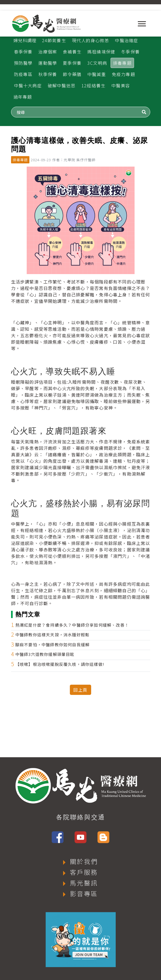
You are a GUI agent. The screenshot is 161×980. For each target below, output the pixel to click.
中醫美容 (121, 85)
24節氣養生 (54, 40)
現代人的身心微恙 (91, 40)
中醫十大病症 (28, 85)
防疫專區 (23, 74)
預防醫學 (23, 63)
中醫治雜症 (126, 40)
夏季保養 (72, 63)
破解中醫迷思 (62, 85)
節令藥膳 (72, 74)
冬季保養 (130, 52)
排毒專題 (122, 63)
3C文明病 (97, 63)
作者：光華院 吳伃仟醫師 (74, 160)
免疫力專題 (124, 74)
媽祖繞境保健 (101, 52)
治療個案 (48, 52)
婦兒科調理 (25, 40)
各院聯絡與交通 (81, 817)
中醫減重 (97, 74)
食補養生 (72, 52)
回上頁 (80, 690)
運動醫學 (48, 63)
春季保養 (23, 52)
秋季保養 (48, 74)
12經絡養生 (93, 85)
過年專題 (23, 97)
